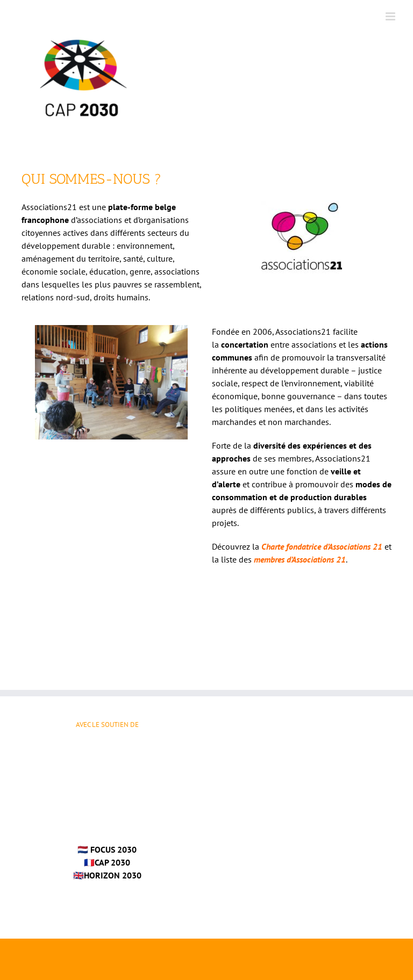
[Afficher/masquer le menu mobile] (391, 16)
